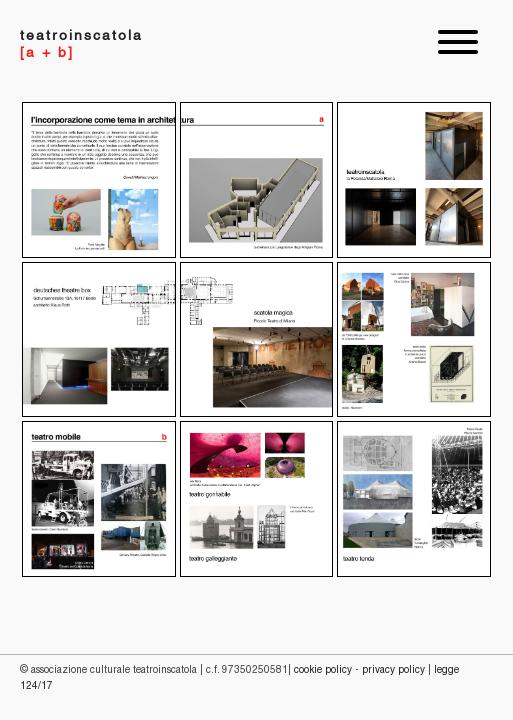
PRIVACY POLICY (393, 670)
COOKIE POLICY (323, 670)
